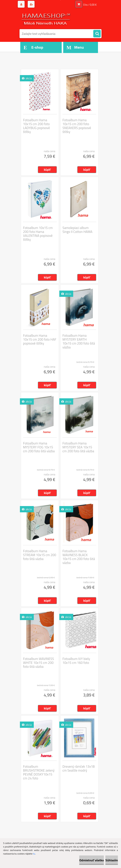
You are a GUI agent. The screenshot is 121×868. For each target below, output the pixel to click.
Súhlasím (112, 860)
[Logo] (46, 19)
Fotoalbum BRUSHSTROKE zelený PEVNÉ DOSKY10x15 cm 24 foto (39, 772)
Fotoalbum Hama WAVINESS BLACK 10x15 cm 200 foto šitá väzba (79, 557)
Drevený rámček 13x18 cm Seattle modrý (79, 768)
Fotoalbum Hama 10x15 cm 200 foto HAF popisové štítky (40, 339)
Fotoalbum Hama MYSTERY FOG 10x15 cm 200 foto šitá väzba (39, 447)
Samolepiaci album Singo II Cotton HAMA (77, 230)
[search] (97, 34)
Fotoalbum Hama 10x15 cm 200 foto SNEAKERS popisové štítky (77, 126)
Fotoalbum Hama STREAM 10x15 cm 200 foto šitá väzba (40, 555)
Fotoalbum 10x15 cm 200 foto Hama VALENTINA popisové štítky (38, 234)
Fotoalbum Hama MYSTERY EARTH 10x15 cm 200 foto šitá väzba (79, 341)
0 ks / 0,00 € (90, 5)
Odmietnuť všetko (92, 860)
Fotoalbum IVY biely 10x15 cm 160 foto (76, 661)
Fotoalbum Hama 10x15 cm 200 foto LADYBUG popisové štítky (36, 126)
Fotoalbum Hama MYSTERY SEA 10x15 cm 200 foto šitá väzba (78, 447)
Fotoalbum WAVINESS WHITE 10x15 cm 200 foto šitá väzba (39, 663)
